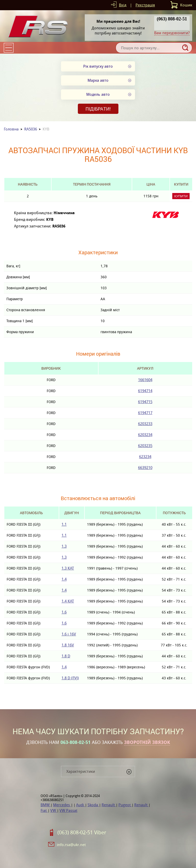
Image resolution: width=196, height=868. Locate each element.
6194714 (145, 391)
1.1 (64, 524)
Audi (81, 805)
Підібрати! (98, 109)
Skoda (93, 805)
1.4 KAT (68, 601)
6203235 (145, 446)
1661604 (145, 380)
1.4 (64, 579)
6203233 (145, 424)
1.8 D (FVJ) (70, 678)
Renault (109, 805)
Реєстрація (145, 5)
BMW (46, 805)
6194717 (145, 413)
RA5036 (31, 129)
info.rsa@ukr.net (71, 845)
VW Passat (68, 810)
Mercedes (62, 805)
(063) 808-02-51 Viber (82, 833)
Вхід (123, 5)
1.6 (64, 612)
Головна (11, 129)
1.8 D (66, 656)
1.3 (64, 546)
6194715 (145, 402)
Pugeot (125, 805)
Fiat (44, 810)
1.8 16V (68, 645)
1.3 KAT (68, 568)
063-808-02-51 (76, 742)
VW (54, 810)
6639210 (145, 468)
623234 (145, 457)
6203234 (145, 435)
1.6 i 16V (69, 634)
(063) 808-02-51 (172, 19)
